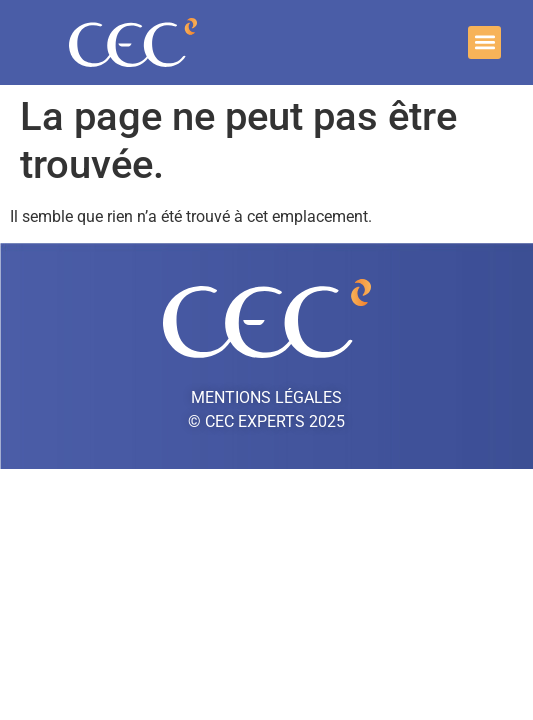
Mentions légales (266, 397)
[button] (484, 42)
